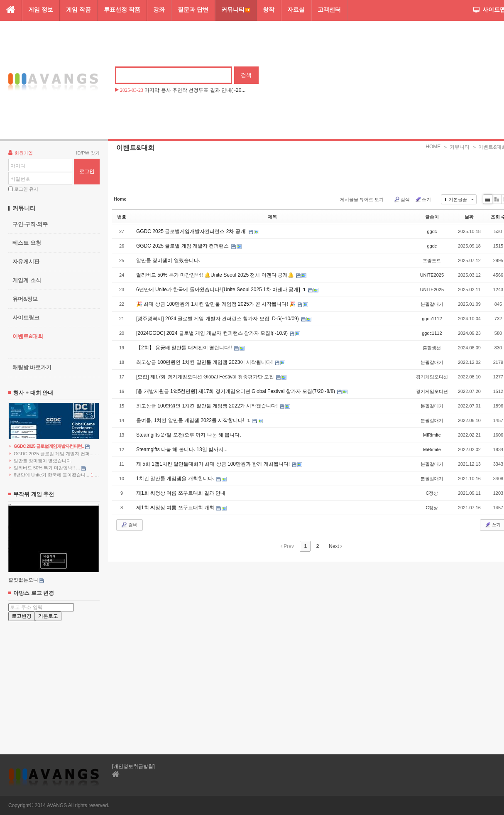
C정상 (432, 493)
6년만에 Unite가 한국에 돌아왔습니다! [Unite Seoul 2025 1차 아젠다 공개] (219, 290)
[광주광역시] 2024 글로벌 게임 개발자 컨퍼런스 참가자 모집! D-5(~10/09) (218, 319)
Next (335, 546)
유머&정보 (25, 299)
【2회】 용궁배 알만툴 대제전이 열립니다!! (185, 348)
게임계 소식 (27, 280)
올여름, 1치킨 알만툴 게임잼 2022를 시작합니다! (191, 420)
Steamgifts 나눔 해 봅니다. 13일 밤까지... (182, 449)
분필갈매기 (432, 304)
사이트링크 (26, 318)
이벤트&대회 (28, 336)
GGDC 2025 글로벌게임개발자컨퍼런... (50, 446)
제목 (272, 217)
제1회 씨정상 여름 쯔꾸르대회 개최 (176, 508)
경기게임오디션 (432, 377)
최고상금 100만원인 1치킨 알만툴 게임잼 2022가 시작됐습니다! (208, 406)
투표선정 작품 (122, 10)
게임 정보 (41, 10)
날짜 (469, 217)
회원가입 (21, 152)
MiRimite (432, 435)
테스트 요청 (27, 243)
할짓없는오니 (23, 580)
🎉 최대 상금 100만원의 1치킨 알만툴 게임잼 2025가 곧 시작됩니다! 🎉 (217, 304)
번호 (122, 217)
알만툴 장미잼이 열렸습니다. (41, 461)
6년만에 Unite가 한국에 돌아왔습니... (54, 475)
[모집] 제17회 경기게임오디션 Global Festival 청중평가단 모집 (206, 377)
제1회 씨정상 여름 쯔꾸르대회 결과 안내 (181, 493)
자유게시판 (26, 261)
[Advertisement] (54, 681)
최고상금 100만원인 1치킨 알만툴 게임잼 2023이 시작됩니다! (205, 362)
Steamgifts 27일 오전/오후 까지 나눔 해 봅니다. (189, 435)
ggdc (432, 231)
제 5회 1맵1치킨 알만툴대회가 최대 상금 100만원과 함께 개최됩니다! (214, 464)
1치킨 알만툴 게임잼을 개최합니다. (176, 479)
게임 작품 (78, 10)
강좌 (159, 10)
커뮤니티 (236, 10)
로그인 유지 (26, 189)
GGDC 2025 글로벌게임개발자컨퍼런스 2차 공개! (192, 231)
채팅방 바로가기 (32, 367)
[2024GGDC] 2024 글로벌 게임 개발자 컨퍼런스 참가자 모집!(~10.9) (213, 333)
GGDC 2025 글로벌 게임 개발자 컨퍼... (54, 454)
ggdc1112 (432, 319)
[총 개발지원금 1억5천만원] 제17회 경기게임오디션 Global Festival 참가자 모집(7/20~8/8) (236, 391)
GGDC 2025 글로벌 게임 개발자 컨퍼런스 (183, 246)
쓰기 (423, 199)
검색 (402, 199)
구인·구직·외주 (30, 224)
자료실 (296, 10)
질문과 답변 (193, 10)
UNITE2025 (432, 275)
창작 (269, 10)
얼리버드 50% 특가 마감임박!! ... (48, 468)
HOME (433, 147)
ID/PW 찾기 (88, 153)
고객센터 (329, 10)
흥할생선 (432, 348)
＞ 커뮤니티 (456, 147)
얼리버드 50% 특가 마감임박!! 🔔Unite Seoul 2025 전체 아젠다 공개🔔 (216, 275)
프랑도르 (432, 260)
